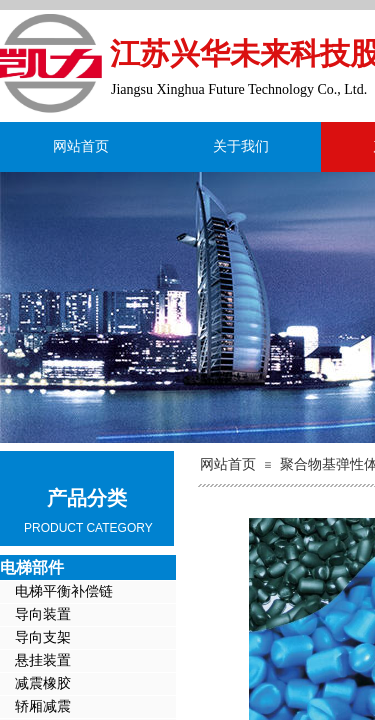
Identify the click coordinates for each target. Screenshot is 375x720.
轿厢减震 (43, 706)
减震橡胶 (43, 683)
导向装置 (43, 614)
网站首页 (81, 146)
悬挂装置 (43, 660)
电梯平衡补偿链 (64, 591)
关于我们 (241, 146)
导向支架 (43, 637)
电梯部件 (32, 567)
